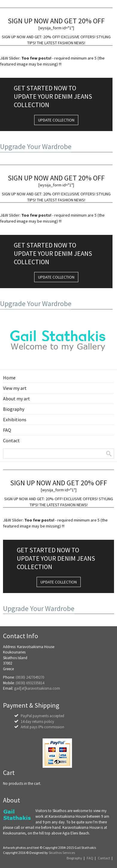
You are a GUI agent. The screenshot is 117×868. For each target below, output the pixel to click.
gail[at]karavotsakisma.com (37, 688)
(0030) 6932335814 (30, 683)
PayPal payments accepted (42, 716)
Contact (104, 858)
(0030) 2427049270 (30, 677)
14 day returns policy (37, 722)
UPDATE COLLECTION (56, 120)
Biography (74, 858)
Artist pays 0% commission (42, 727)
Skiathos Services (62, 853)
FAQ (90, 858)
